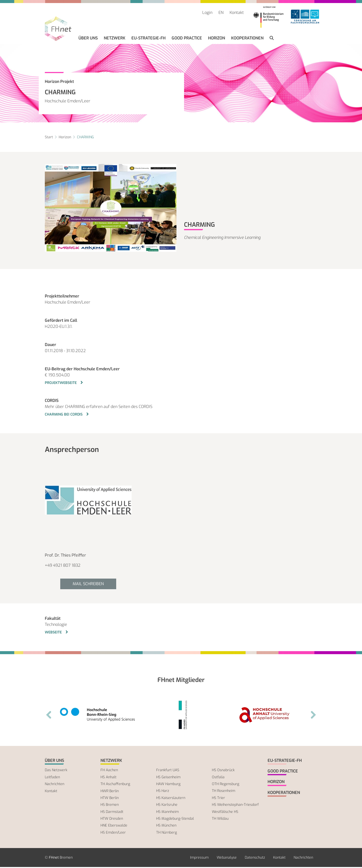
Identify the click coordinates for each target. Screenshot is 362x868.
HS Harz (163, 792)
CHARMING (85, 138)
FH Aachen (109, 771)
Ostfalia (218, 778)
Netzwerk (116, 39)
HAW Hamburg (168, 785)
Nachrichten (55, 785)
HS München (166, 826)
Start (49, 138)
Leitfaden (52, 778)
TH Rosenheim (224, 792)
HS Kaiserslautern (171, 799)
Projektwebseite (61, 384)
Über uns (89, 39)
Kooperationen (248, 39)
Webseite (54, 633)
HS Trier (218, 799)
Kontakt (237, 13)
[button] (273, 39)
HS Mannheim (167, 813)
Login (207, 13)
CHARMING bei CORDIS (64, 415)
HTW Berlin (110, 799)
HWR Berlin (110, 792)
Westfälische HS (225, 813)
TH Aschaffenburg (115, 785)
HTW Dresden (112, 820)
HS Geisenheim (168, 778)
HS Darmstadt (112, 813)
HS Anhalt (108, 778)
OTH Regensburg (226, 785)
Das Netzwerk (56, 771)
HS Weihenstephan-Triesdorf (235, 806)
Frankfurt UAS (168, 771)
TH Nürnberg (167, 833)
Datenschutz (255, 859)
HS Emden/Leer (113, 833)
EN (221, 13)
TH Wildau (220, 819)
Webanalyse (227, 859)
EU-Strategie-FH (149, 39)
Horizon (218, 39)
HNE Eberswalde (114, 826)
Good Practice (188, 39)
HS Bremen (110, 806)
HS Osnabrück (223, 771)
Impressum (199, 859)
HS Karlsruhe (167, 806)
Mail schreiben (88, 585)
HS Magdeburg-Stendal (175, 819)
